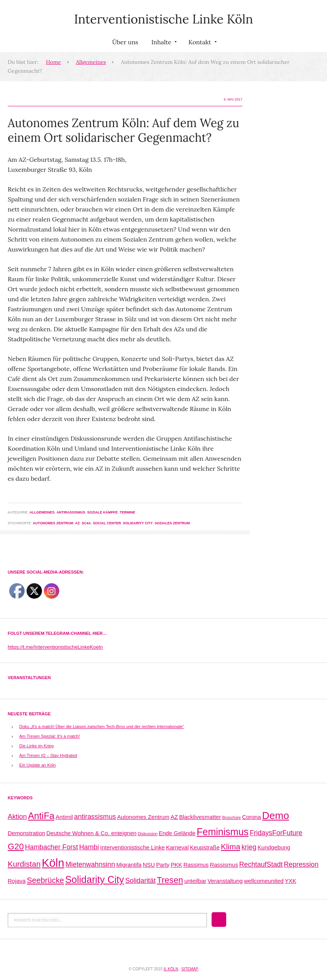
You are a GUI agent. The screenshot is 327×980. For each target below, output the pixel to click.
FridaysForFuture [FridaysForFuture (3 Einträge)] (276, 833)
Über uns (125, 42)
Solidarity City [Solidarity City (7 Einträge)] (94, 879)
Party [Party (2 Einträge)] (163, 865)
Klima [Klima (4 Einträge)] (231, 847)
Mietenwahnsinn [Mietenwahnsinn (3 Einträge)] (90, 864)
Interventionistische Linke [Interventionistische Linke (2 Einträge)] (132, 847)
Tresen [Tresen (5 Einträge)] (170, 880)
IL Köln (171, 969)
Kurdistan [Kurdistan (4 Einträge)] (24, 864)
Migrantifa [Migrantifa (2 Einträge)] (129, 865)
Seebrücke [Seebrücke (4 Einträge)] (46, 880)
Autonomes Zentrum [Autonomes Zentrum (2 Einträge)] (143, 817)
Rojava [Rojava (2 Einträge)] (17, 881)
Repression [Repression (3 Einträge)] (301, 864)
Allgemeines (91, 62)
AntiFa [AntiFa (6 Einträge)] (41, 816)
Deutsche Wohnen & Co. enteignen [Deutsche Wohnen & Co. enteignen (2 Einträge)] (91, 833)
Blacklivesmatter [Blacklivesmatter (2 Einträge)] (200, 817)
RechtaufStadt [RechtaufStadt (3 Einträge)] (261, 864)
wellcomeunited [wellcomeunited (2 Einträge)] (264, 881)
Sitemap (190, 969)
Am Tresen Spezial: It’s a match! (50, 736)
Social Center (107, 523)
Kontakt (202, 44)
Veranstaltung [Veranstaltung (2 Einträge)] (225, 881)
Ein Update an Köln (38, 765)
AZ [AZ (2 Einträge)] (174, 817)
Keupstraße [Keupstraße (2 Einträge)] (205, 847)
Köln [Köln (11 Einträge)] (53, 863)
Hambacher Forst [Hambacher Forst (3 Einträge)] (52, 847)
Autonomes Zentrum (53, 523)
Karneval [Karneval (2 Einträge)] (177, 847)
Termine (128, 512)
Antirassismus (71, 512)
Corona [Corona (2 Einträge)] (251, 817)
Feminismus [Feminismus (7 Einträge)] (223, 832)
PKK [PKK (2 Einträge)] (177, 865)
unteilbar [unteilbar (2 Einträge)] (195, 881)
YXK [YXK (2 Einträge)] (290, 881)
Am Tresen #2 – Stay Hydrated (48, 755)
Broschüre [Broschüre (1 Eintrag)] (231, 817)
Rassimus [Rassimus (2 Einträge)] (196, 865)
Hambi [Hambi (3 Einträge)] (89, 847)
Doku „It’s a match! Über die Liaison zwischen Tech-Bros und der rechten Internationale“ (102, 727)
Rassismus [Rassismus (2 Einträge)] (224, 865)
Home (54, 62)
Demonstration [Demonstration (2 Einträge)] (26, 833)
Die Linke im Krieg (36, 746)
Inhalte (163, 44)
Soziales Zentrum (172, 523)
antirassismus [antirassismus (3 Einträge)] (95, 817)
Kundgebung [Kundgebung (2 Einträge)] (274, 847)
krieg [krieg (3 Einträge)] (249, 847)
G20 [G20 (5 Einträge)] (16, 847)
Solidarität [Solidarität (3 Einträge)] (140, 881)
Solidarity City (138, 523)
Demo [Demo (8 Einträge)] (275, 816)
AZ (77, 523)
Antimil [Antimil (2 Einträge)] (64, 817)
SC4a (86, 523)
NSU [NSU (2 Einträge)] (149, 865)
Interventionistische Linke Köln (163, 19)
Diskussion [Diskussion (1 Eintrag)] (148, 834)
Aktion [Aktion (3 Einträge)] (17, 817)
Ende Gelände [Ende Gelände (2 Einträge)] (177, 833)
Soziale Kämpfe (102, 512)
